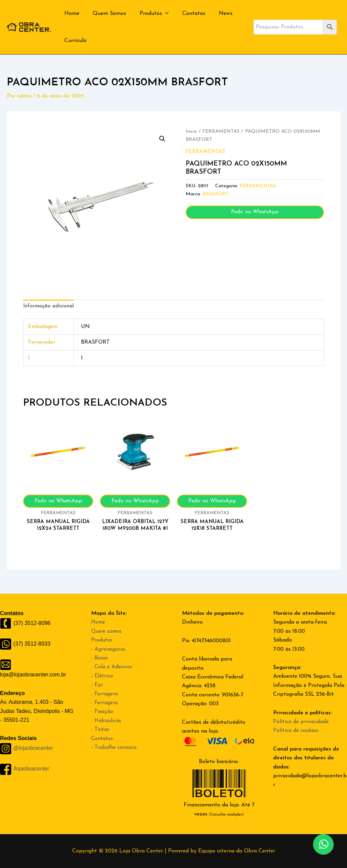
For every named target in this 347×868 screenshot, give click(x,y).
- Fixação (102, 712)
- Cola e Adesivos (112, 667)
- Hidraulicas (107, 721)
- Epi (97, 685)
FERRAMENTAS (221, 132)
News (213, 14)
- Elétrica (102, 676)
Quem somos (107, 631)
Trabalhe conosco (116, 747)
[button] (162, 139)
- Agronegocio (108, 649)
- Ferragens (105, 694)
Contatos (184, 14)
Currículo (74, 41)
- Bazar (100, 658)
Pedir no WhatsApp (255, 212)
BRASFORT (216, 194)
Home (70, 14)
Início (191, 132)
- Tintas (101, 730)
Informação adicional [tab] (50, 307)
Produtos (147, 14)
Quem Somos (105, 14)
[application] (159, 14)
